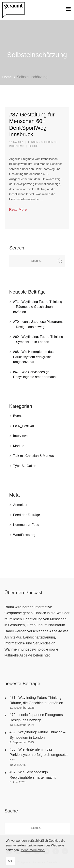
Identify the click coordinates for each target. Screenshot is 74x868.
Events (18, 416)
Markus (19, 446)
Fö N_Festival (24, 426)
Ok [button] (10, 861)
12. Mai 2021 (16, 142)
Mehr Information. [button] (33, 850)
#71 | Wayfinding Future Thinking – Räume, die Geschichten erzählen (38, 307)
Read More (18, 210)
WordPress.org (24, 535)
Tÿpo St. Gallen (25, 466)
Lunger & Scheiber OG (43, 142)
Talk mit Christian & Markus (34, 456)
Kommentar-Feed (26, 525)
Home (7, 77)
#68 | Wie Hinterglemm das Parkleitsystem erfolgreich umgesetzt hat (33, 357)
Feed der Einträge (27, 515)
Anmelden (21, 505)
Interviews (17, 146)
